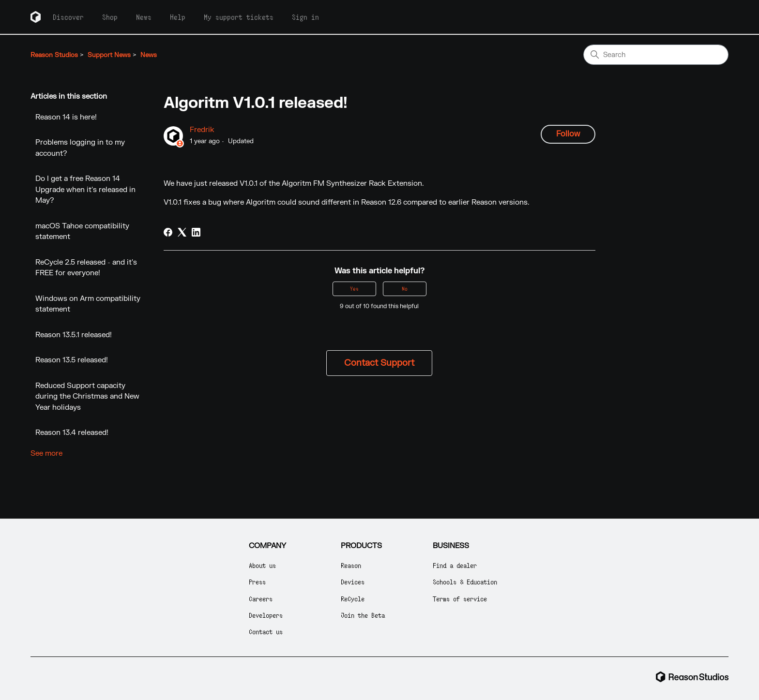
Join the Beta (363, 615)
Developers (266, 615)
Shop (110, 17)
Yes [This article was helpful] (354, 289)
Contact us (266, 632)
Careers (261, 599)
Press (257, 582)
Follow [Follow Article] (568, 134)
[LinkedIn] (196, 232)
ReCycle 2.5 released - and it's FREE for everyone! (86, 268)
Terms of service (460, 599)
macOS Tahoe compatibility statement (82, 232)
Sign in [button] (305, 17)
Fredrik (202, 130)
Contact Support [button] (379, 363)
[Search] (656, 55)
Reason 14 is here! (66, 117)
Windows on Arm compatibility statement (88, 304)
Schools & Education (465, 582)
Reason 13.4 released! (72, 433)
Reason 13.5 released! (72, 360)
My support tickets (239, 17)
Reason (351, 565)
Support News (109, 55)
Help (178, 17)
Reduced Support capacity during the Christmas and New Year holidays (87, 397)
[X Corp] (182, 232)
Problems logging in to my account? (80, 148)
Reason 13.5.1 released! (74, 335)
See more (46, 454)
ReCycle (353, 599)
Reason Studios (54, 55)
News (144, 17)
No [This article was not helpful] (405, 289)
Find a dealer (455, 565)
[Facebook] (168, 232)
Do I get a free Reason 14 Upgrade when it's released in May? (85, 190)
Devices (353, 582)
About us (262, 565)
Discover (68, 17)
